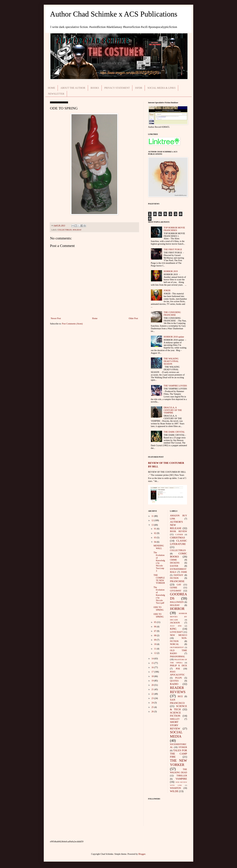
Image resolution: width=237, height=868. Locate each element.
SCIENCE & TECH (179, 708)
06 (155, 627)
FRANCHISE (177, 581)
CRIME (173, 560)
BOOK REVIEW (179, 531)
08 (155, 635)
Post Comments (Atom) (72, 324)
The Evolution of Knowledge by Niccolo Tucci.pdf (159, 595)
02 (155, 533)
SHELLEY (175, 719)
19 (153, 681)
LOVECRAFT (176, 632)
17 (153, 672)
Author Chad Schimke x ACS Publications (114, 14)
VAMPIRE (181, 779)
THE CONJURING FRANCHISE (172, 314)
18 (153, 676)
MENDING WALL (159, 547)
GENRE (174, 588)
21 (153, 689)
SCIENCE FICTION (175, 714)
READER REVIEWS (178, 690)
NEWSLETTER (56, 94)
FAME (184, 572)
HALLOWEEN (177, 602)
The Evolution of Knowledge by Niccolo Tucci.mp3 (159, 562)
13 (153, 525)
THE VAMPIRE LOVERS (175, 386)
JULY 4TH (176, 626)
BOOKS (95, 88)
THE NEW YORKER (179, 763)
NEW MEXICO (179, 635)
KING (173, 629)
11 (153, 516)
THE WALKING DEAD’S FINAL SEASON (171, 361)
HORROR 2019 (171, 271)
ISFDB (139, 88)
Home (95, 318)
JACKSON (175, 623)
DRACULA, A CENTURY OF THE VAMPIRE (173, 410)
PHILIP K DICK (179, 666)
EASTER (174, 566)
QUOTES (174, 681)
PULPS (178, 678)
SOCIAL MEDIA (176, 734)
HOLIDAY (77, 230)
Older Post (133, 318)
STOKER (183, 747)
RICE (180, 696)
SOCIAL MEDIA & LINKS (161, 88)
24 (153, 703)
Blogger (142, 854)
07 (155, 631)
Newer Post (56, 318)
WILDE (174, 791)
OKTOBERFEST (177, 647)
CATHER (179, 535)
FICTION (174, 578)
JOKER (167, 291)
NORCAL (175, 644)
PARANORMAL (178, 657)
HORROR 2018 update (174, 337)
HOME (51, 88)
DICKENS (175, 563)
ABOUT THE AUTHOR (73, 88)
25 (153, 707)
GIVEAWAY (176, 591)
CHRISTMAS (178, 538)
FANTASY (178, 575)
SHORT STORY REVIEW (175, 725)
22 (153, 694)
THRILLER (182, 776)
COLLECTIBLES (65, 230)
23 (153, 698)
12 (153, 520)
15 (153, 663)
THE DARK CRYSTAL (174, 432)
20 (153, 685)
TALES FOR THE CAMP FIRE (179, 754)
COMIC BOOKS (179, 555)
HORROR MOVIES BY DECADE (179, 617)
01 (155, 529)
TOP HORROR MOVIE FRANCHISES (174, 229)
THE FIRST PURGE (173, 250)
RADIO (174, 684)
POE (178, 669)
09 (155, 640)
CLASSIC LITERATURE (179, 542)
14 (153, 659)
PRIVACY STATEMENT (117, 88)
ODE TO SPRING (159, 609)
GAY (179, 585)
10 (155, 644)
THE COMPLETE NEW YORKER (159, 579)
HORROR (177, 609)
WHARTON (175, 788)
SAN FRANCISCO (177, 701)
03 (155, 538)
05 (155, 622)
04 (155, 542)
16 (153, 667)
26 (153, 712)
